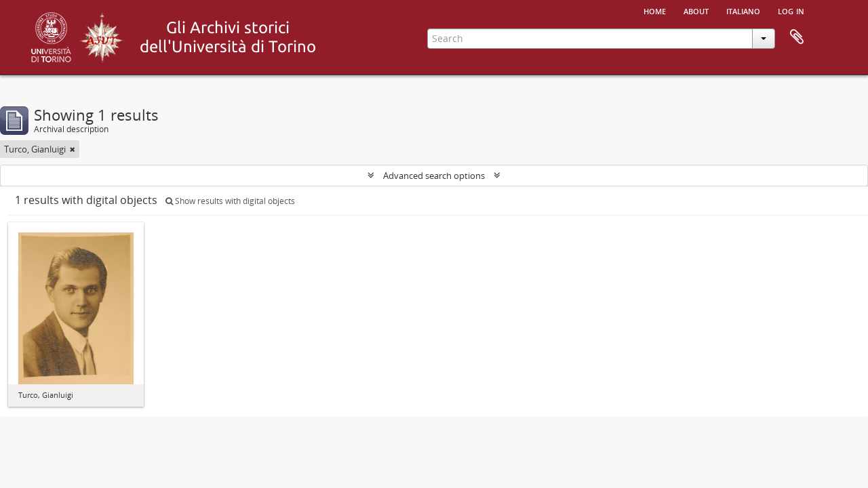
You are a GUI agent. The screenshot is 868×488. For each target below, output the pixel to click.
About (696, 10)
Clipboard (797, 37)
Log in (791, 10)
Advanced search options (434, 176)
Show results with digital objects (230, 201)
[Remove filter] (73, 149)
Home (655, 10)
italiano (743, 10)
